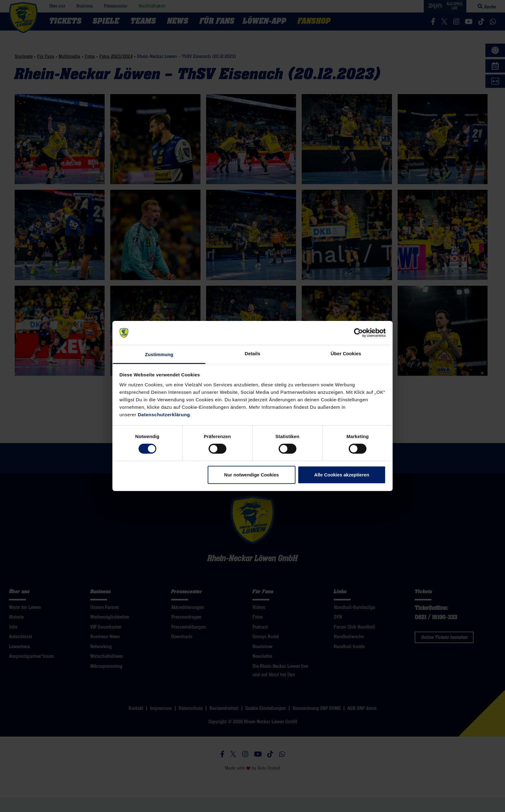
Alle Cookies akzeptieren (342, 475)
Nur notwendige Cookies (252, 475)
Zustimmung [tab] (159, 354)
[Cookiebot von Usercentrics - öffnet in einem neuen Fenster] (359, 333)
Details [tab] (252, 353)
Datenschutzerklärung (164, 415)
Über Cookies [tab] (346, 353)
